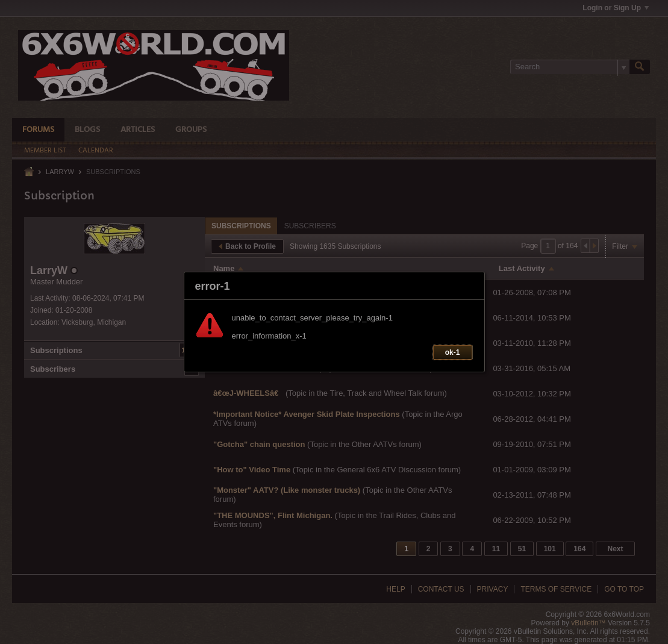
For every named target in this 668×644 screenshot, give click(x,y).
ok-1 (453, 352)
